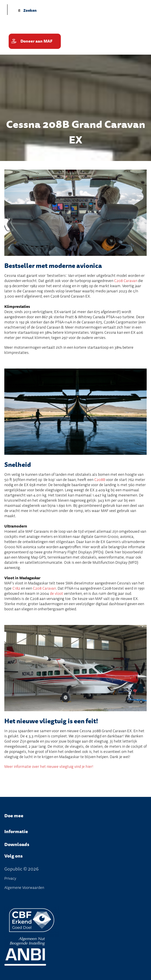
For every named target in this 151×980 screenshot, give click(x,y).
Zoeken (27, 10)
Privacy (10, 878)
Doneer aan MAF (36, 41)
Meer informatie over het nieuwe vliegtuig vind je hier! (49, 767)
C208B (100, 480)
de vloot (56, 593)
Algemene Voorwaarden (24, 888)
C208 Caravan (126, 281)
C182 (16, 588)
